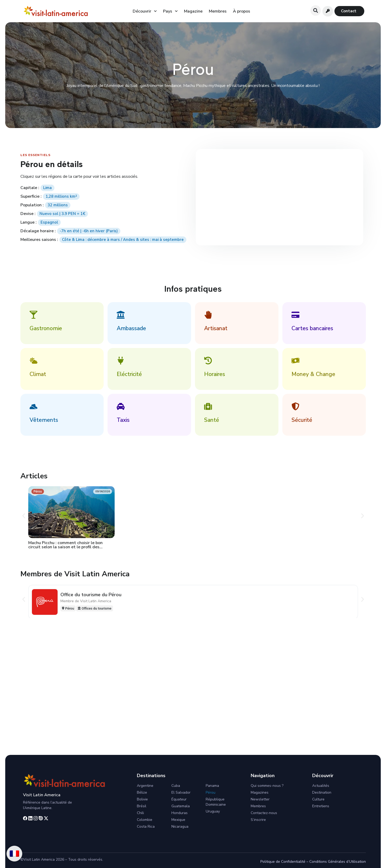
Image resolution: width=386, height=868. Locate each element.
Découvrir (145, 11)
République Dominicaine (216, 802)
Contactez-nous (264, 813)
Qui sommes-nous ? (267, 786)
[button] (316, 10)
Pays (170, 11)
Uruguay (213, 811)
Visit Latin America (42, 795)
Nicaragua (180, 826)
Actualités (321, 786)
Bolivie (142, 799)
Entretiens (321, 806)
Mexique (178, 820)
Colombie (145, 820)
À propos (242, 11)
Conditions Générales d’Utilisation (338, 862)
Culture (318, 799)
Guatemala (181, 806)
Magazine (193, 11)
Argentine (145, 786)
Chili (140, 813)
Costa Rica (146, 826)
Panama (212, 786)
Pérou (211, 792)
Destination (322, 792)
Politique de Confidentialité (283, 862)
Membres (218, 11)
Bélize (142, 792)
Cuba (176, 786)
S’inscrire (258, 820)
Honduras (180, 813)
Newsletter (260, 799)
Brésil (142, 806)
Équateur (179, 799)
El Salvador (181, 792)
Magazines (260, 792)
